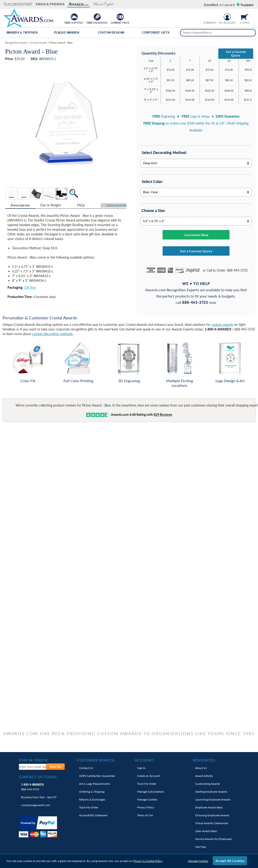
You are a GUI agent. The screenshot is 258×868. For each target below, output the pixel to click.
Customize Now (196, 235)
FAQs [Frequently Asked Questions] (81, 205)
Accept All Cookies (230, 861)
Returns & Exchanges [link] (92, 799)
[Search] (251, 33)
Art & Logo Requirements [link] (95, 784)
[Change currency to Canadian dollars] (213, 16)
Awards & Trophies (22, 33)
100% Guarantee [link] (97, 776)
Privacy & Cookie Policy (148, 861)
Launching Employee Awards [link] (213, 799)
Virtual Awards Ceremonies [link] (212, 823)
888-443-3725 (32, 787)
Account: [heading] (145, 760)
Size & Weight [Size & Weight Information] (51, 205)
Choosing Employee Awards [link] (212, 815)
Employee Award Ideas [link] (209, 807)
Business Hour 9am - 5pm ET (39, 797)
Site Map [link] (201, 847)
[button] (18, 4)
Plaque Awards (67, 33)
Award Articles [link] (204, 776)
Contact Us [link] (86, 768)
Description (20, 205)
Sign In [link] (141, 768)
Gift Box (30, 287)
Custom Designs (111, 33)
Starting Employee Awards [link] (211, 792)
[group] (210, 16)
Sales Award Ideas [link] (206, 831)
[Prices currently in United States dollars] (206, 16)
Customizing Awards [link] (208, 784)
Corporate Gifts (156, 33)
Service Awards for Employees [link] (213, 839)
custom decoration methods (52, 334)
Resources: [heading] (204, 760)
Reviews (163, 415)
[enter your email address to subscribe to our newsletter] (33, 767)
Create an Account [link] (148, 776)
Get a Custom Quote (236, 54)
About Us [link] (201, 768)
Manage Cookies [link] (147, 799)
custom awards (222, 325)
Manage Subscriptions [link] (151, 792)
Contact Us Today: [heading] (38, 777)
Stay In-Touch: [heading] (34, 760)
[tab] (20, 205)
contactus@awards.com (36, 805)
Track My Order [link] (89, 807)
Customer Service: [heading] (96, 760)
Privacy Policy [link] (146, 807)
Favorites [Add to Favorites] (116, 205)
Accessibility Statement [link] (93, 815)
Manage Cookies (198, 861)
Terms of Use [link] (145, 815)
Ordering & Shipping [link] (92, 792)
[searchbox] (218, 33)
